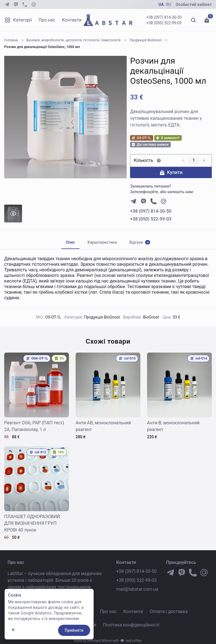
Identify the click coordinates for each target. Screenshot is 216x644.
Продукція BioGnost (146, 40)
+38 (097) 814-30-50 (164, 17)
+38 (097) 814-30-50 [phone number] (151, 211)
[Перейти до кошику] (207, 20)
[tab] (70, 243)
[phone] (25, 4)
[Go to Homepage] (108, 20)
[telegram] (7, 4)
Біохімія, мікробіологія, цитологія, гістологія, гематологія (74, 40)
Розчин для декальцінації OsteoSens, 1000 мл (42, 47)
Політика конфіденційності (131, 625)
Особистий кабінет (194, 4)
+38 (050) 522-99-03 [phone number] (151, 219)
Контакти (72, 20)
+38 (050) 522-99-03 (164, 23)
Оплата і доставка (169, 611)
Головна (11, 40)
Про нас (47, 20)
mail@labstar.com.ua (137, 589)
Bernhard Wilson (100, 641)
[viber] (16, 4)
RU (169, 4)
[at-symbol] (34, 4)
